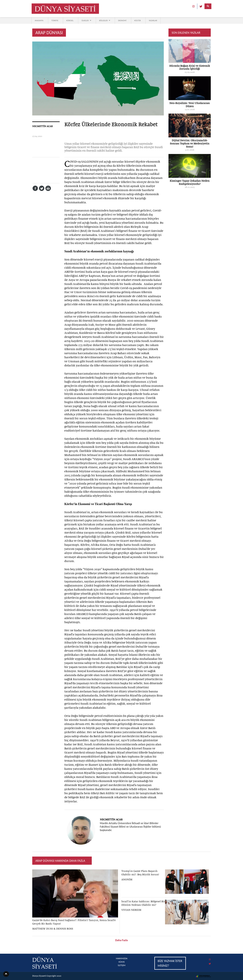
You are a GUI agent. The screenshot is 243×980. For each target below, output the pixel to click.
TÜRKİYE (55, 20)
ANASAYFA (39, 20)
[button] (6, 974)
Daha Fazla (121, 940)
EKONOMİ (122, 20)
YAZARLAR (153, 20)
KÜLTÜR (138, 20)
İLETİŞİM (122, 965)
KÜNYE (122, 962)
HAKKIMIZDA (122, 958)
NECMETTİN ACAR (43, 126)
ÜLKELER (86, 20)
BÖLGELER (105, 20)
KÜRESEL (70, 20)
